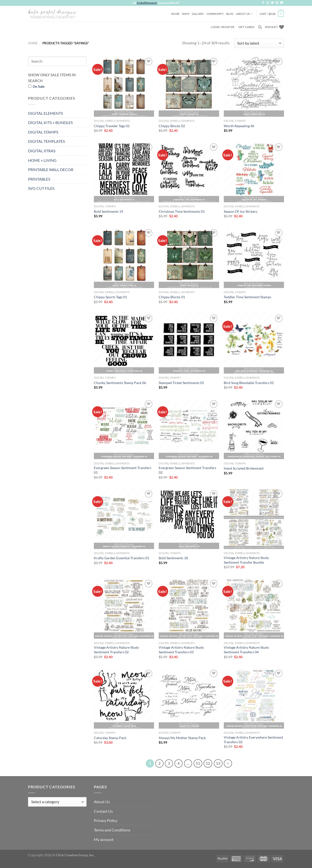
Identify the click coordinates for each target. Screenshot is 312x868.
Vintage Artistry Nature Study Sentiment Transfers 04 (246, 650)
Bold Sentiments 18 (173, 558)
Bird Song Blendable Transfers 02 (249, 383)
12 (208, 763)
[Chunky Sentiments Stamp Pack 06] (124, 343)
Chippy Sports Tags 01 (110, 297)
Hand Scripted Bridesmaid (244, 468)
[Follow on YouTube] (282, 3)
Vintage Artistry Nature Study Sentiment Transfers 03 (181, 650)
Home (175, 14)
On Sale (39, 86)
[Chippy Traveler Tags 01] (124, 87)
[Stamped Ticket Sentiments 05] (189, 343)
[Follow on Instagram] (268, 3)
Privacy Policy (106, 820)
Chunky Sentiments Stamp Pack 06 (120, 383)
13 (218, 763)
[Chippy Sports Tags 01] (124, 258)
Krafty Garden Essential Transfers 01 (122, 558)
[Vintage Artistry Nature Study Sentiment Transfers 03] (189, 609)
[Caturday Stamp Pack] (124, 699)
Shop (186, 14)
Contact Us (103, 811)
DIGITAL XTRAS (42, 151)
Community (215, 14)
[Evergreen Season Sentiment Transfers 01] (124, 429)
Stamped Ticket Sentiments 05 (181, 383)
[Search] (260, 27)
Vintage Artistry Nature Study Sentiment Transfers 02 (116, 650)
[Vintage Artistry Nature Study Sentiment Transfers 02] (124, 609)
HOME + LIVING (42, 160)
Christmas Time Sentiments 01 (182, 211)
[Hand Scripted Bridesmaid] (254, 429)
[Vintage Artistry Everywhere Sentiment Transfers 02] (254, 699)
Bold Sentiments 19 (108, 211)
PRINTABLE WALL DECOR (51, 169)
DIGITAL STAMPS (43, 132)
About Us (244, 14)
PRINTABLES (39, 179)
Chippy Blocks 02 (172, 126)
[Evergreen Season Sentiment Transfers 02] (189, 429)
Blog (230, 14)
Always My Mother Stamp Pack (182, 738)
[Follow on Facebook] (263, 3)
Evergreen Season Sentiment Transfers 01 (123, 470)
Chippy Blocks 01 (172, 297)
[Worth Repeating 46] (254, 87)
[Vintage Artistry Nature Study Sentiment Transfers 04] (254, 609)
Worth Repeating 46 (239, 126)
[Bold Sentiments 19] (124, 172)
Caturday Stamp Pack (110, 738)
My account (104, 839)
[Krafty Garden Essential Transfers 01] (124, 519)
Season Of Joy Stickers (241, 211)
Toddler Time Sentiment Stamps (248, 297)
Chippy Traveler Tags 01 (112, 126)
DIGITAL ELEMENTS (45, 113)
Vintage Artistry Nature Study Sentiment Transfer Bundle (246, 560)
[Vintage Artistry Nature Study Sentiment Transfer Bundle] (254, 519)
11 (198, 763)
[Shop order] (259, 43)
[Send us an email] (277, 3)
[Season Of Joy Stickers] (254, 172)
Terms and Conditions (112, 830)
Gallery (198, 14)
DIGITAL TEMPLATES (46, 141)
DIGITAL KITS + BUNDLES (50, 122)
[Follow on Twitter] (272, 3)
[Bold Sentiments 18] (189, 519)
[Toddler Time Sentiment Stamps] (254, 258)
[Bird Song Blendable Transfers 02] (254, 343)
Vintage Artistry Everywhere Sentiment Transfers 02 (253, 740)
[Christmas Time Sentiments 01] (189, 172)
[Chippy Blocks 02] (189, 87)
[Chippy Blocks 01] (189, 258)
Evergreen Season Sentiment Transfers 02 (187, 470)
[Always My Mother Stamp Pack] (189, 699)
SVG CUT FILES (41, 188)
